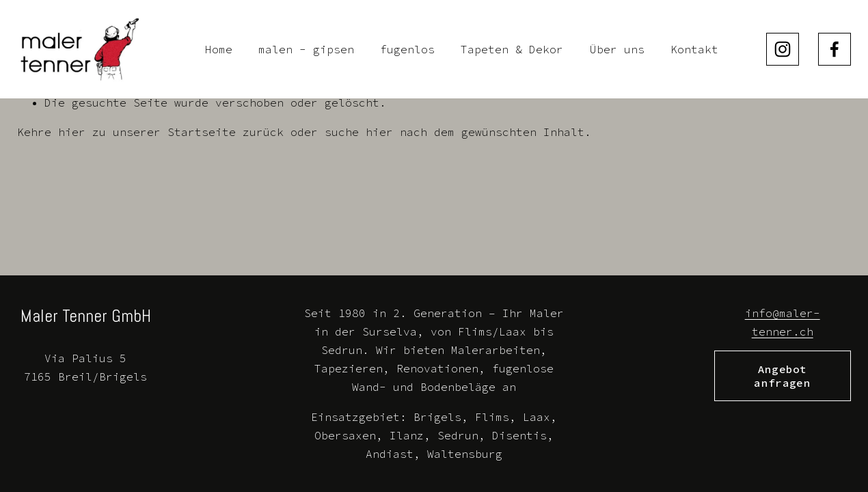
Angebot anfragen (782, 376)
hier (72, 132)
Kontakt (694, 49)
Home (219, 49)
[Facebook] (835, 49)
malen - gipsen (306, 49)
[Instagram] (783, 49)
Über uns (617, 49)
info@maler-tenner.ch (783, 322)
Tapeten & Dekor (512, 49)
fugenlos (407, 49)
